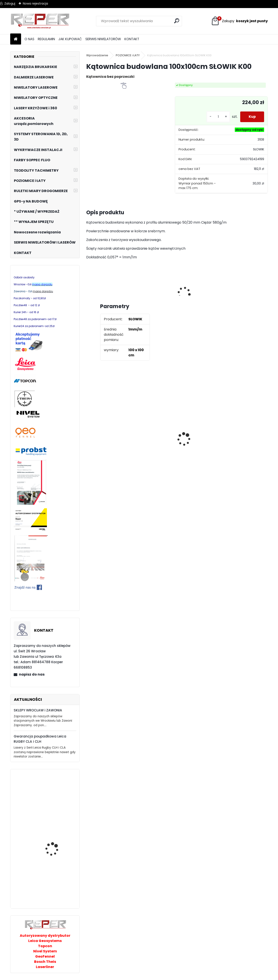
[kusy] (218, 117)
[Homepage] (16, 39)
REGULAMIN (46, 39)
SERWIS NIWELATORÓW (103, 39)
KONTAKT (132, 39)
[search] (177, 21)
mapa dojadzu (43, 291)
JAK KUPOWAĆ (70, 39)
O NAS (29, 39)
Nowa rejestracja (35, 3)
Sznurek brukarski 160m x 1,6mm (109, 435)
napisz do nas (32, 674)
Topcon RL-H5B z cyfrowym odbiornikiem (239, 442)
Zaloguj (10, 3)
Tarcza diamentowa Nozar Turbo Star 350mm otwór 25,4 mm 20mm (155, 439)
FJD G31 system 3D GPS (56, 849)
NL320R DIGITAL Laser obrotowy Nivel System (56, 893)
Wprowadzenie (97, 55)
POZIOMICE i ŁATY (128, 55)
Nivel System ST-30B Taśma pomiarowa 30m (57, 792)
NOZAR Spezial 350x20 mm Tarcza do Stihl (199, 443)
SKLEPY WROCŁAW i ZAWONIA (38, 710)
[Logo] (40, 21)
